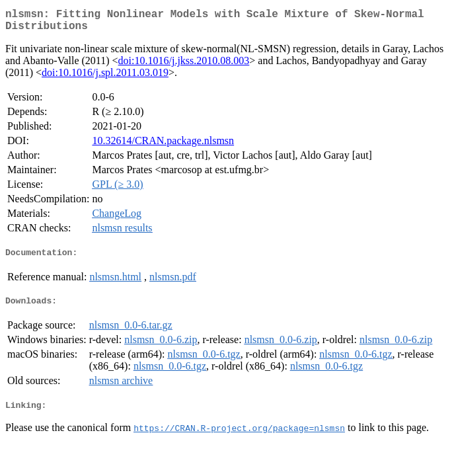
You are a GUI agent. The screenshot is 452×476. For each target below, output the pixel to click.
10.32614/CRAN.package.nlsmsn (163, 146)
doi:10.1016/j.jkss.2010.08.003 (184, 66)
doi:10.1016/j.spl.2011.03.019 (105, 78)
